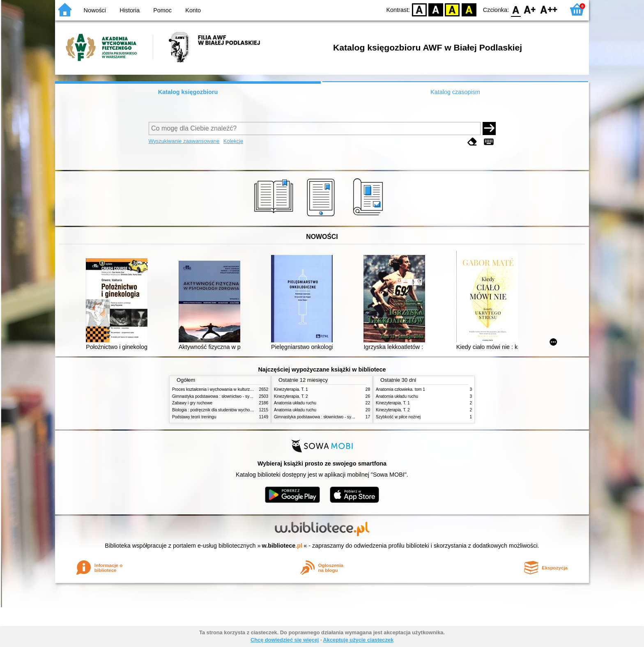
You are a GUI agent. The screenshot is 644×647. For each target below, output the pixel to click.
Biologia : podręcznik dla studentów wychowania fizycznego (227, 410)
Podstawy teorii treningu (194, 417)
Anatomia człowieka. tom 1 (400, 389)
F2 (549, 9)
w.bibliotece (282, 546)
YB (452, 9)
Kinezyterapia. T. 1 (291, 389)
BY (469, 9)
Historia (130, 10)
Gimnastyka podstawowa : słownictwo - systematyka (220, 396)
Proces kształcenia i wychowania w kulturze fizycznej (221, 389)
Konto (193, 10)
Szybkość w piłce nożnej (398, 417)
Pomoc (162, 10)
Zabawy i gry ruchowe (192, 403)
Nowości (95, 10)
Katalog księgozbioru (188, 92)
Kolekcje (233, 141)
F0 (516, 9)
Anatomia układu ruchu (295, 403)
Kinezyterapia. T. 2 (291, 396)
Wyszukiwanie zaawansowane (184, 141)
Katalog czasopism (455, 92)
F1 (530, 9)
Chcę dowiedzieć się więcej (285, 640)
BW (436, 9)
